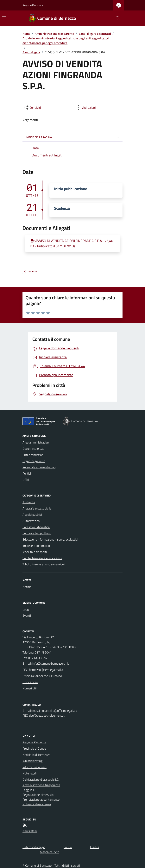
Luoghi (27, 609)
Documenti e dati (33, 449)
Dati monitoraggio (34, 847)
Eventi (27, 615)
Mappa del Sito (50, 852)
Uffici (26, 480)
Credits (95, 847)
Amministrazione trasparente (54, 34)
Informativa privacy (35, 767)
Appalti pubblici (32, 515)
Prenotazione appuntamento (41, 799)
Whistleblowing (32, 761)
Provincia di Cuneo (34, 748)
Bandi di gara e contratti (95, 34)
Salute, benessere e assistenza (42, 558)
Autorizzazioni (31, 521)
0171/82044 (43, 652)
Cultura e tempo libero (37, 533)
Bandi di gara (31, 52)
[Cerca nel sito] (116, 18)
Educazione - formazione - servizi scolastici (50, 539)
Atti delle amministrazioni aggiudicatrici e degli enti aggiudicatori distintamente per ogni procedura (66, 41)
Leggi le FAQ (31, 790)
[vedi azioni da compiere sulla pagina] (86, 108)
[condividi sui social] (32, 108)
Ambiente (29, 502)
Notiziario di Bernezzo (36, 755)
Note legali (29, 773)
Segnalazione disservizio (38, 795)
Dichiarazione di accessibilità (41, 779)
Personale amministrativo (39, 467)
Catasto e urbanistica (36, 527)
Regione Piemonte (33, 5)
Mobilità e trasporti (35, 552)
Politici (27, 473)
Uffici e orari (30, 682)
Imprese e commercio (36, 546)
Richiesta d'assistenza (37, 804)
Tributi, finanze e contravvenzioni (44, 564)
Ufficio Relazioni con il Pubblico (42, 676)
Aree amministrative (36, 442)
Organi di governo (34, 461)
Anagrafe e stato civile (37, 508)
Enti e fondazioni (33, 455)
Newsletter (30, 831)
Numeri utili (30, 688)
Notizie (27, 587)
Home (26, 34)
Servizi (68, 847)
